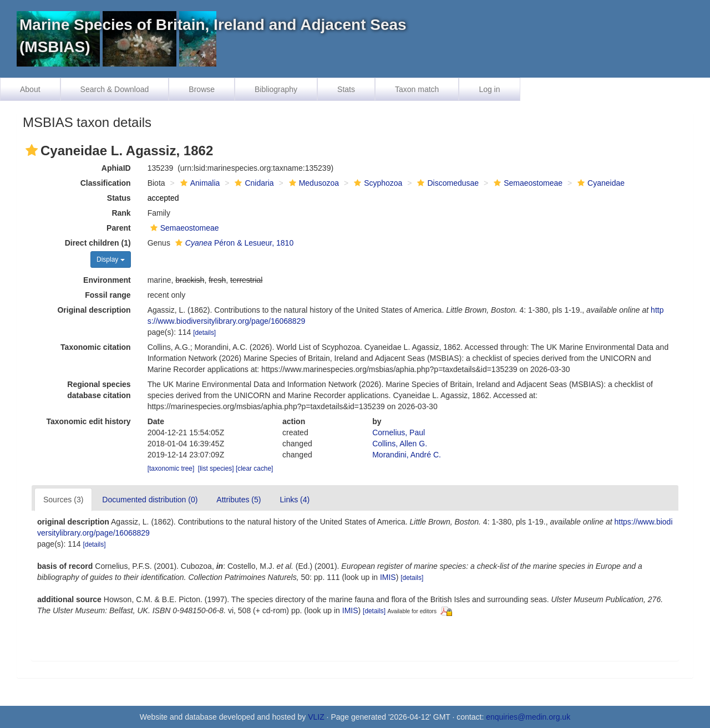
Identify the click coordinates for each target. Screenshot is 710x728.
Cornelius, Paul (399, 432)
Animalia (199, 183)
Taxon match (417, 89)
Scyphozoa (377, 183)
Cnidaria (253, 183)
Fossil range (108, 295)
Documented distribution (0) (150, 500)
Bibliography (276, 89)
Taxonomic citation (96, 347)
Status (119, 198)
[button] (32, 150)
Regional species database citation (99, 390)
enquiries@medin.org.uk (528, 717)
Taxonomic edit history (88, 421)
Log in (489, 89)
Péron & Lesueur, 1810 (233, 243)
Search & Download (115, 89)
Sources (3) (63, 500)
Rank (121, 213)
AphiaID (116, 168)
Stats (346, 89)
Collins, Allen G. (400, 444)
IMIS (388, 577)
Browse (202, 89)
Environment (107, 280)
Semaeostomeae (527, 183)
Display (111, 259)
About (30, 89)
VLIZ (316, 717)
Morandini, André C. (407, 455)
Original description (94, 310)
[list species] (216, 469)
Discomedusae (447, 183)
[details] (204, 333)
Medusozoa (313, 183)
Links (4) (295, 500)
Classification (106, 183)
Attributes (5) (239, 500)
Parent (119, 228)
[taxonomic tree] (171, 469)
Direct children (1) (98, 243)
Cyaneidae (600, 183)
